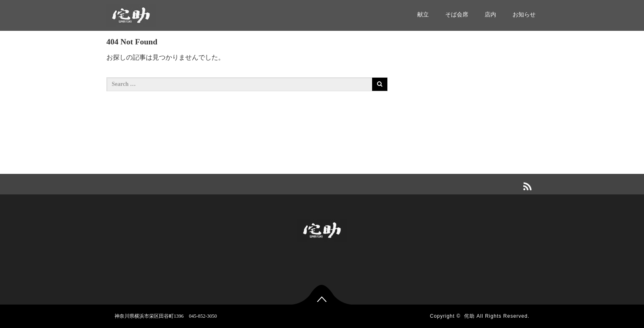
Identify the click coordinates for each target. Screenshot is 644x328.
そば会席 (457, 15)
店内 (490, 15)
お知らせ (524, 15)
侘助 (469, 316)
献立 (423, 15)
